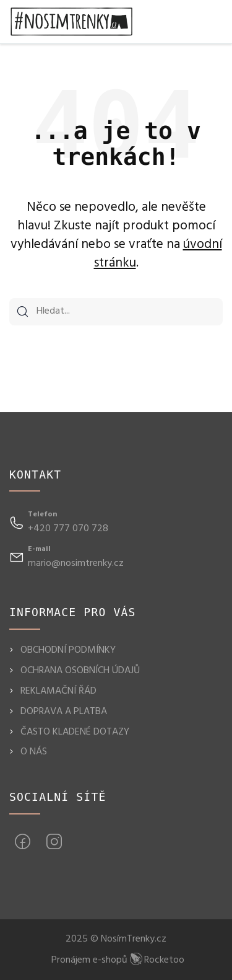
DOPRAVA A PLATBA (64, 712)
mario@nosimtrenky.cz (76, 563)
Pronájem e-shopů (118, 960)
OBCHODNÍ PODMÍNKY (68, 650)
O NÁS (34, 752)
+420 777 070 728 (68, 529)
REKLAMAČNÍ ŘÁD (58, 691)
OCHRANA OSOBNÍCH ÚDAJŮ (80, 671)
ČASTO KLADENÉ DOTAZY (75, 732)
